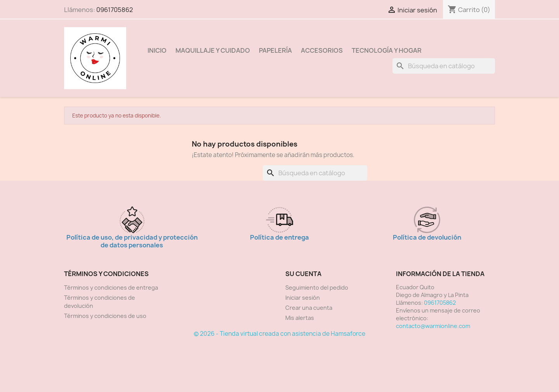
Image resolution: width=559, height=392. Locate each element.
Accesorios (322, 50)
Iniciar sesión (303, 298)
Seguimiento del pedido (317, 288)
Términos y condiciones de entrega (111, 288)
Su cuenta (303, 274)
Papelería (275, 50)
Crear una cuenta (309, 308)
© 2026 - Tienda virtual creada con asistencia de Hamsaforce (279, 334)
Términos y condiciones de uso (105, 316)
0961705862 (115, 10)
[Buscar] (444, 66)
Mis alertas (300, 318)
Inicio (157, 50)
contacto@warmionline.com (433, 326)
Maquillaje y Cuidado (213, 50)
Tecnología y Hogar (387, 50)
